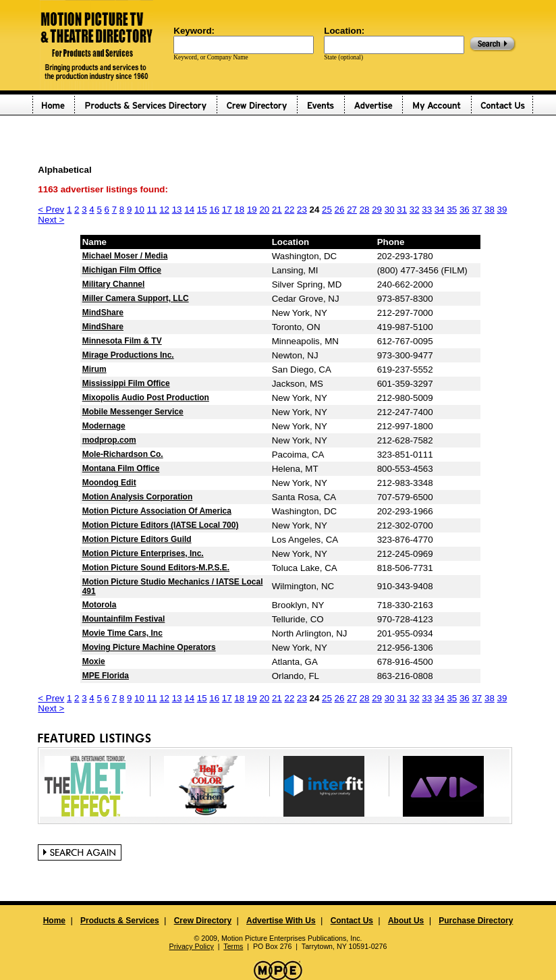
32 (415, 210)
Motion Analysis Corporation (138, 497)
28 (365, 210)
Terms (233, 946)
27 (352, 210)
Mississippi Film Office (126, 383)
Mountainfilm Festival (124, 619)
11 (152, 210)
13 (177, 210)
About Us (406, 921)
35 (452, 210)
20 (264, 210)
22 (289, 210)
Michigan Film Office (122, 270)
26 (340, 210)
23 (302, 210)
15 (202, 210)
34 (440, 210)
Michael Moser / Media (125, 256)
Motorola (100, 605)
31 (402, 210)
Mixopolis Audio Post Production (146, 398)
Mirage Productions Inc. (128, 355)
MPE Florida (106, 676)
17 (227, 210)
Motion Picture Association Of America (157, 511)
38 (490, 210)
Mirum (94, 369)
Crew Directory (203, 921)
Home (54, 921)
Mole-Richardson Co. (123, 454)
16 (214, 210)
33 (427, 210)
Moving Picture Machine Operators (149, 647)
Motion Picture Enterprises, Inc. (143, 553)
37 (477, 210)
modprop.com (109, 440)
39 (502, 210)
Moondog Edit (109, 483)
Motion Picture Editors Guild (137, 539)
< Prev (51, 210)
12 (164, 210)
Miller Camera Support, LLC (136, 298)
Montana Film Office (121, 468)
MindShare (103, 312)
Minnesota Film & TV (122, 341)
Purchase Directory (476, 921)
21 (277, 210)
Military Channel (114, 284)
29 (377, 210)
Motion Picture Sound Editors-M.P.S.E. (156, 568)
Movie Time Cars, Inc (122, 633)
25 (327, 210)
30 (390, 210)
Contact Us (352, 921)
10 (139, 210)
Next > (51, 220)
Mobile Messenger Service (133, 412)
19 (252, 210)
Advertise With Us (281, 921)
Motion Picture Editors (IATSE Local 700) (161, 525)
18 (239, 210)
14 (189, 210)
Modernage (104, 426)
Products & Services (120, 921)
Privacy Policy (192, 946)
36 (465, 210)
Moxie (94, 661)
